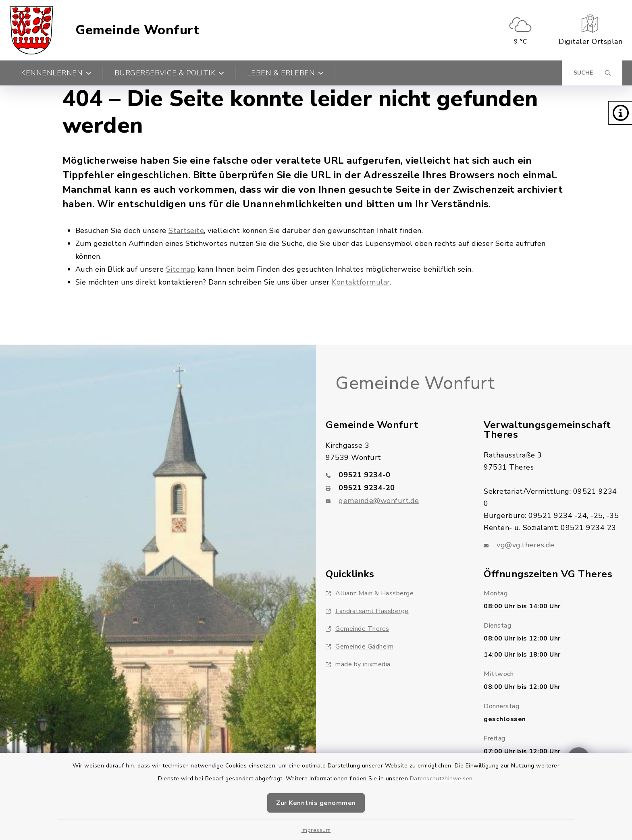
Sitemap (181, 269)
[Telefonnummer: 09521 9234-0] (395, 475)
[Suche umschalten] (592, 73)
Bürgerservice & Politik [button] (169, 73)
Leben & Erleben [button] (286, 73)
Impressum (316, 830)
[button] (620, 113)
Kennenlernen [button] (56, 73)
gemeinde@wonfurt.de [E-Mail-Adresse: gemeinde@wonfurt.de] (379, 501)
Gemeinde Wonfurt (137, 30)
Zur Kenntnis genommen (316, 803)
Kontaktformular (361, 282)
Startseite (186, 231)
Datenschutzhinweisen (441, 779)
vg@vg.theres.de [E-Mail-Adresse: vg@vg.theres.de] (526, 545)
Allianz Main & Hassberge (370, 593)
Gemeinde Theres (358, 629)
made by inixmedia (358, 664)
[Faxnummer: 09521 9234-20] (395, 488)
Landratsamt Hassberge (367, 611)
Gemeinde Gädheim (360, 647)
